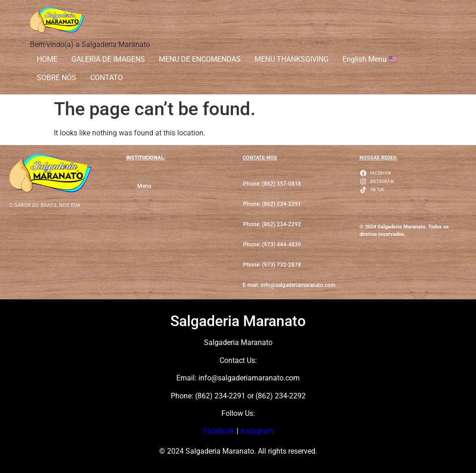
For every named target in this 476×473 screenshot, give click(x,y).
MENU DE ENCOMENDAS (200, 59)
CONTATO (107, 78)
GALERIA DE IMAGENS (108, 59)
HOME (47, 59)
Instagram (257, 431)
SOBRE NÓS (57, 78)
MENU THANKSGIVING (292, 59)
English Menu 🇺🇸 (370, 59)
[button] (272, 204)
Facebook (219, 431)
